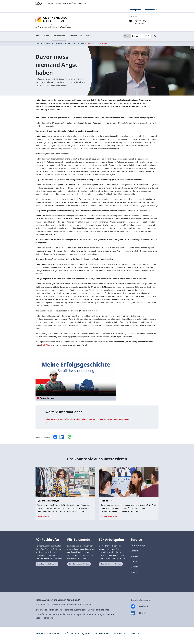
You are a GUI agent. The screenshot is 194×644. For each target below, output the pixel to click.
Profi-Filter (46, 345)
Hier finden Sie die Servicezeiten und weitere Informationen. (64, 604)
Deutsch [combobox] (140, 36)
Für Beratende (59, 36)
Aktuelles (68, 43)
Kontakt (134, 551)
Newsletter (136, 556)
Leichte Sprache (134, 10)
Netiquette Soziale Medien (48, 633)
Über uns (135, 572)
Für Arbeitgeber (76, 36)
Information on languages (77, 633)
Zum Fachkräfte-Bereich (47, 564)
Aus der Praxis (79, 43)
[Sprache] (127, 36)
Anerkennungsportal (43, 43)
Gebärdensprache (151, 10)
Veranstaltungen (138, 545)
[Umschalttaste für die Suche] (156, 37)
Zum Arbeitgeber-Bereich (111, 564)
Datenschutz (136, 633)
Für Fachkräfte (42, 36)
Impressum (119, 633)
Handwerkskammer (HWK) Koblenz (115, 419)
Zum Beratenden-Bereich (79, 564)
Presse (134, 561)
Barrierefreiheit (102, 633)
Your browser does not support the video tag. (76, 376)
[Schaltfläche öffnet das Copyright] (93, 469)
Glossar (134, 567)
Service (89, 36)
